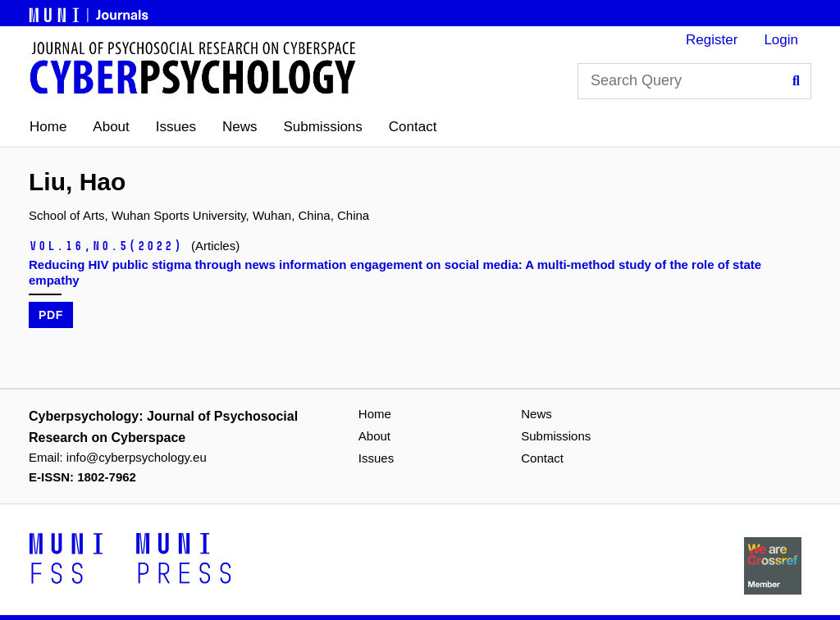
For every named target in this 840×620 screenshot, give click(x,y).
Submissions (322, 127)
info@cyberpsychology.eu (137, 457)
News (240, 127)
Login (781, 40)
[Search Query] (694, 81)
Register (712, 40)
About (111, 127)
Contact (413, 127)
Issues (176, 127)
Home (48, 127)
